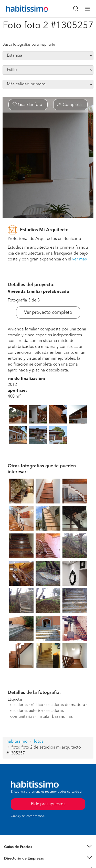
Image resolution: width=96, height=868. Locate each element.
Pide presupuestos (48, 804)
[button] (48, 847)
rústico (37, 705)
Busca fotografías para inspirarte (29, 45)
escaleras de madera (66, 705)
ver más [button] (79, 259)
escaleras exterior (27, 711)
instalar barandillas (55, 717)
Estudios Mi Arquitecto (44, 230)
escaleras (19, 705)
